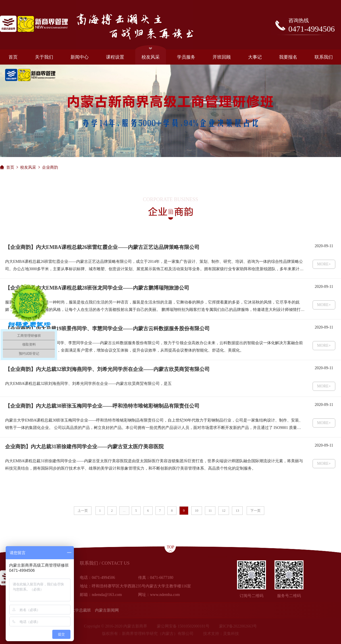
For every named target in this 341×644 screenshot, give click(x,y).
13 (237, 511)
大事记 (255, 57)
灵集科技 (231, 634)
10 (197, 511)
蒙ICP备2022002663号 (238, 626)
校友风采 (151, 54)
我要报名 (288, 57)
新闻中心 (80, 57)
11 (210, 511)
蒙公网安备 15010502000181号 (183, 626)
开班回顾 (222, 57)
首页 (13, 57)
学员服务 (186, 57)
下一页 (255, 511)
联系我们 (324, 57)
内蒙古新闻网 (107, 610)
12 (224, 511)
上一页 (83, 511)
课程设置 (115, 57)
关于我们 (44, 57)
